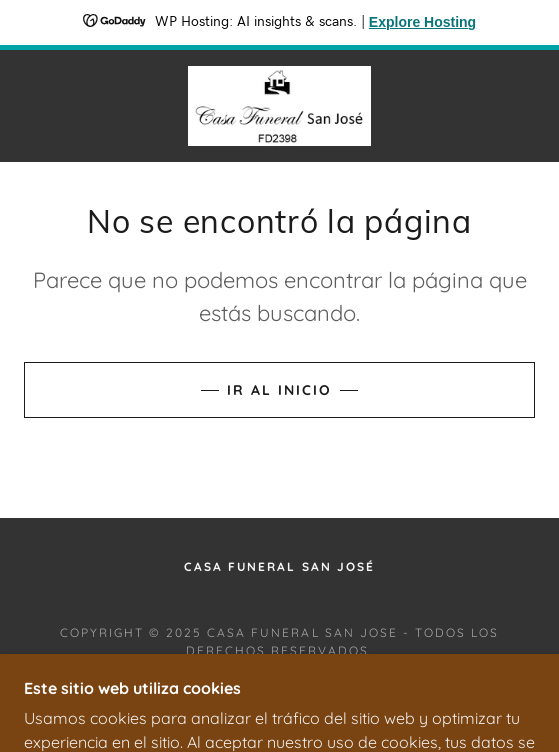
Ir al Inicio (279, 390)
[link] (279, 106)
